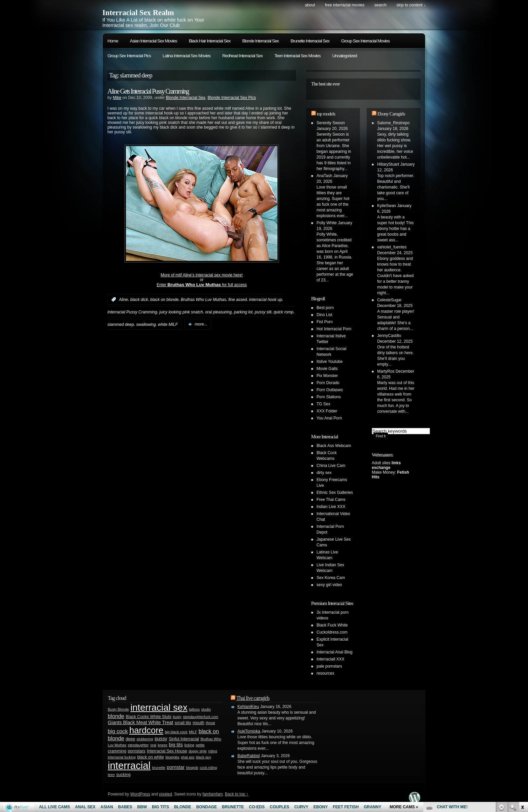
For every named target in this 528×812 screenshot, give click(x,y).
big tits (176, 745)
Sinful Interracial (184, 739)
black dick (139, 300)
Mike (117, 98)
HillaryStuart (388, 164)
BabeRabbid (249, 756)
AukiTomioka (249, 731)
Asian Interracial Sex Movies (154, 41)
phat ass (188, 757)
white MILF (168, 324)
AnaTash (324, 176)
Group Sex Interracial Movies (365, 41)
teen (111, 775)
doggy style (198, 751)
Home (113, 41)
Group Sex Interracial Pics (129, 56)
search (381, 5)
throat (210, 723)
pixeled (166, 794)
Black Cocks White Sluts (148, 717)
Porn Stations (329, 397)
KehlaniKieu (248, 707)
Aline (123, 300)
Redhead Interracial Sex (242, 56)
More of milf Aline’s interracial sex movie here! (202, 275)
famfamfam (212, 794)
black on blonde (164, 300)
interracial (129, 765)
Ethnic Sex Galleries (335, 493)
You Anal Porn (329, 418)
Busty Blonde (118, 709)
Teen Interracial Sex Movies (298, 56)
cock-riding (208, 768)
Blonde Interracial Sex (260, 41)
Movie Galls (327, 369)
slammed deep (121, 324)
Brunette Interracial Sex (310, 41)
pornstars (136, 751)
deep (130, 739)
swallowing (146, 324)
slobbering (145, 739)
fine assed (238, 300)
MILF (193, 732)
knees (162, 745)
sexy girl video (329, 585)
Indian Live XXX (331, 507)
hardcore (146, 730)
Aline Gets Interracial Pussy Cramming (148, 91)
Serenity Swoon (331, 123)
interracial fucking (122, 757)
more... (201, 324)
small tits (183, 723)
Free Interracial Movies (345, 5)
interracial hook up (266, 300)
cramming (117, 751)
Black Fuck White (332, 625)
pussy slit (263, 312)
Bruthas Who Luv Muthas (204, 300)
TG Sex (323, 404)
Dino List (324, 315)
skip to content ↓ (411, 5)
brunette (159, 768)
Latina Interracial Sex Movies (187, 56)
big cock (118, 731)
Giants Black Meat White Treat (140, 722)
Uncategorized (345, 56)
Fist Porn (325, 322)
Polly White (327, 223)
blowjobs (172, 757)
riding (213, 751)
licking (189, 745)
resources (325, 673)
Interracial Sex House (167, 751)
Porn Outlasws (330, 390)
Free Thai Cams (331, 500)
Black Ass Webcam (334, 446)
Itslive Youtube (329, 362)
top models (326, 114)
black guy (204, 757)
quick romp (284, 312)
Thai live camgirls (253, 698)
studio (206, 709)
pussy (161, 739)
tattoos (194, 709)
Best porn (325, 308)
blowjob (192, 768)
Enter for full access (202, 285)
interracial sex (159, 707)
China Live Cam (331, 466)
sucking (123, 775)
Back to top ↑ (237, 794)
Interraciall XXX (331, 659)
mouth (199, 723)
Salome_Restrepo (393, 123)
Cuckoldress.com (332, 632)
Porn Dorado (328, 383)
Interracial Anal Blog (335, 652)
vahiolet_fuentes (392, 247)
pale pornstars (329, 666)
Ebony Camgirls (391, 114)
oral (153, 745)
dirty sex (324, 473)
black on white (150, 757)
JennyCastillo (389, 336)
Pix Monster (327, 376)
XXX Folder (327, 411)
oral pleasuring (218, 312)
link (522, 707)
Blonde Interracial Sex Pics (232, 98)
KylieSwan (387, 206)
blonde (116, 716)
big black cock (176, 732)
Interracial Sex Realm (138, 13)
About (310, 5)
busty (177, 717)
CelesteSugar (389, 300)
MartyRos (386, 371)
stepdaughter (138, 745)
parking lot (243, 312)
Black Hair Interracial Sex (210, 41)
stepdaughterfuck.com (201, 717)
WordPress (140, 794)
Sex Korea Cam (331, 578)
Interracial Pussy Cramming (132, 312)
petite (200, 745)
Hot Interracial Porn (334, 329)
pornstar (176, 767)
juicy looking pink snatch (181, 312)
